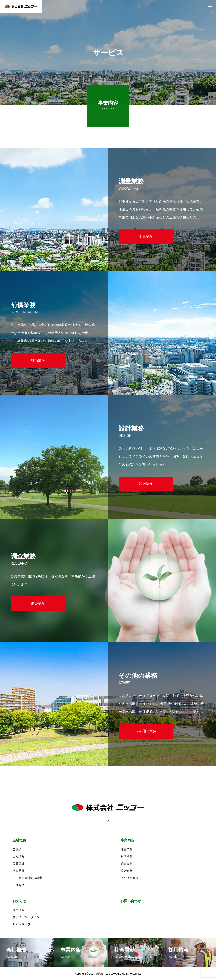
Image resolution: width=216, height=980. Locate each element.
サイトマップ (22, 924)
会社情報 (19, 856)
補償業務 (127, 856)
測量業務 (127, 849)
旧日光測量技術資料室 (27, 878)
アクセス (19, 885)
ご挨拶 (17, 849)
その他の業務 (130, 878)
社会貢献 (19, 871)
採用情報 (19, 910)
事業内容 (127, 840)
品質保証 (19, 864)
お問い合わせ (131, 901)
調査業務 (127, 864)
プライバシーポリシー (27, 917)
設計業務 (127, 871)
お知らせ (19, 901)
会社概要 (19, 840)
